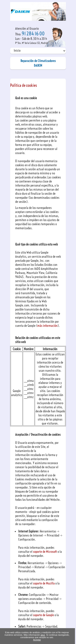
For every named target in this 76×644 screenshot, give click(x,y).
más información (47, 326)
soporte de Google (44, 615)
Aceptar (37, 640)
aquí (43, 635)
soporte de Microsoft (45, 552)
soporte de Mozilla (44, 583)
